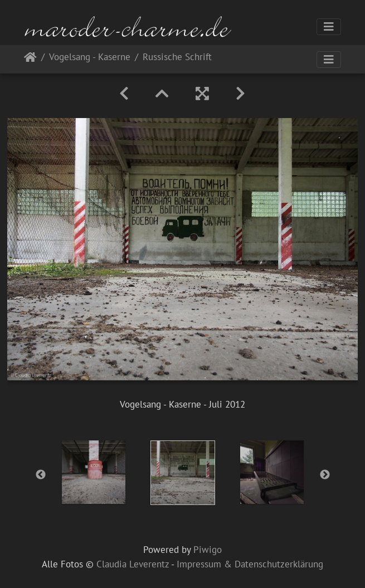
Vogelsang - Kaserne (90, 58)
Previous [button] (41, 475)
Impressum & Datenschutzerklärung (250, 564)
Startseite (30, 59)
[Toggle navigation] (329, 27)
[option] (94, 472)
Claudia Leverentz (133, 564)
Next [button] (325, 475)
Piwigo (208, 550)
